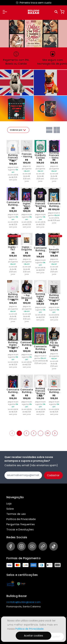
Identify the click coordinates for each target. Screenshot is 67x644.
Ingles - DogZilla (27, 248)
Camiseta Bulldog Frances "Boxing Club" (40, 391)
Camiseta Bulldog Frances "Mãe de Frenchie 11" (27, 344)
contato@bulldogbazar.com (23, 602)
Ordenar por (18, 130)
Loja (9, 504)
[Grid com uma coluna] (49, 130)
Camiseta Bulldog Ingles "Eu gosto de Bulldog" (40, 249)
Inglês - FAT (13, 248)
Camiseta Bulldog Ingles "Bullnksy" (13, 344)
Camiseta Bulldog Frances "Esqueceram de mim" (40, 348)
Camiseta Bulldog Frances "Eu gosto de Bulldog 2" (27, 391)
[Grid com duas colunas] (57, 130)
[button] (5, 12)
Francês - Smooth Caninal (54, 248)
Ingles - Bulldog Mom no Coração (13, 296)
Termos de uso (16, 514)
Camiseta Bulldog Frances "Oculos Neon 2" (13, 391)
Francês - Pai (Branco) (27, 296)
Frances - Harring (27, 155)
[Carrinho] (62, 12)
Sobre (10, 509)
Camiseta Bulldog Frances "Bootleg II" (40, 204)
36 (48, 433)
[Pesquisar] (56, 12)
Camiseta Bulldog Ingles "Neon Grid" (27, 204)
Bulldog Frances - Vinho (54, 155)
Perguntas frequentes (21, 524)
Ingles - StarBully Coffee (40, 155)
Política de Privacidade (21, 519)
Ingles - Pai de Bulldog (54, 343)
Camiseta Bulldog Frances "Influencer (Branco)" (54, 205)
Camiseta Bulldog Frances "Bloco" (13, 156)
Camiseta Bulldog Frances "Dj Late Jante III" (13, 204)
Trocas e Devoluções (20, 530)
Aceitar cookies (33, 636)
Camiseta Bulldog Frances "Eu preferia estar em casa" (54, 391)
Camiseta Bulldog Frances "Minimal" (54, 296)
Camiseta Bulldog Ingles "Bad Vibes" (40, 296)
